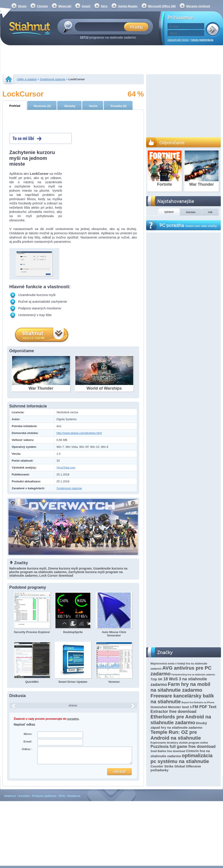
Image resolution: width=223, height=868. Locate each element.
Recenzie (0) (42, 106)
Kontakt (24, 796)
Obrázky (70, 106)
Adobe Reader (128, 6)
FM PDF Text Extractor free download (184, 709)
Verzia (93, 106)
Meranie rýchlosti (198, 6)
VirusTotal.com (66, 468)
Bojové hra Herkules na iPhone (198, 702)
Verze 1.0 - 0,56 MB (34, 338)
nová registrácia (202, 40)
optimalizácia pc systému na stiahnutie (182, 758)
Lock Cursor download (56, 576)
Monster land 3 (180, 707)
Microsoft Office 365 (162, 6)
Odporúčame (172, 143)
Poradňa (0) (119, 106)
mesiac (191, 212)
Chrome (42, 6)
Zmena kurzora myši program (70, 568)
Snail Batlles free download (168, 751)
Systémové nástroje (53, 79)
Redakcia (74, 796)
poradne (73, 719)
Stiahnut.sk (29, 28)
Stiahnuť (10, 796)
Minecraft (65, 6)
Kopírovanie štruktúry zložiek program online (179, 743)
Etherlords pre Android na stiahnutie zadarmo (181, 720)
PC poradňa (188, 225)
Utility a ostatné (27, 79)
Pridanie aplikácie (44, 796)
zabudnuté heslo (178, 40)
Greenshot (159, 707)
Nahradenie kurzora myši (28, 568)
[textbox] (101, 27)
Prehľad (15, 106)
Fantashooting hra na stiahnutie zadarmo (193, 675)
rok (210, 212)
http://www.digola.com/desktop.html (79, 433)
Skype (22, 6)
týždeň (169, 212)
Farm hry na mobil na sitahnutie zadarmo (180, 687)
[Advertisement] (112, 60)
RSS (62, 796)
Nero (104, 6)
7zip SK (157, 679)
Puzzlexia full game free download (183, 747)
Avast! (86, 6)
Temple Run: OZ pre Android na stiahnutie (176, 735)
